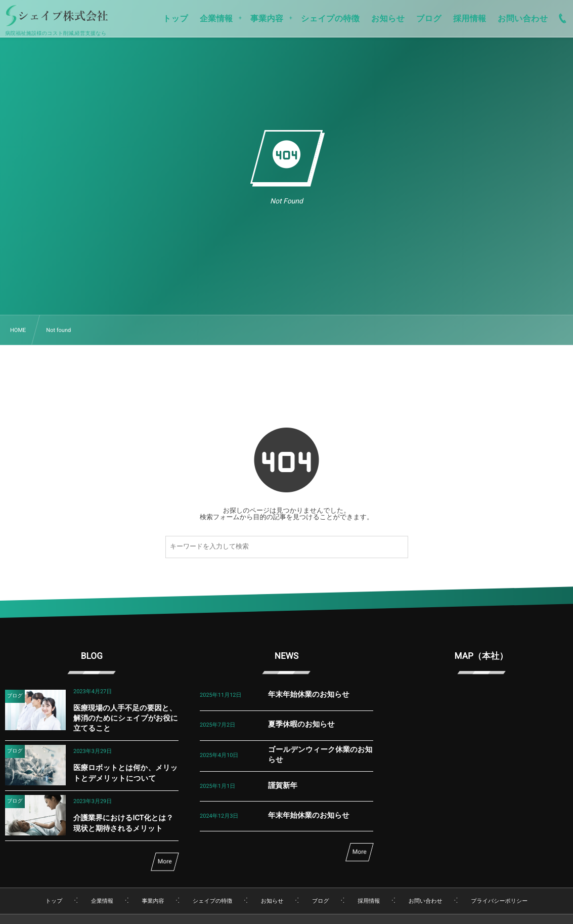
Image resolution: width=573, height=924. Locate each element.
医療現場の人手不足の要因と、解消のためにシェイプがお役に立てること (126, 719)
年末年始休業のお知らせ (309, 695)
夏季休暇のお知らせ (301, 724)
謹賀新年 (283, 786)
